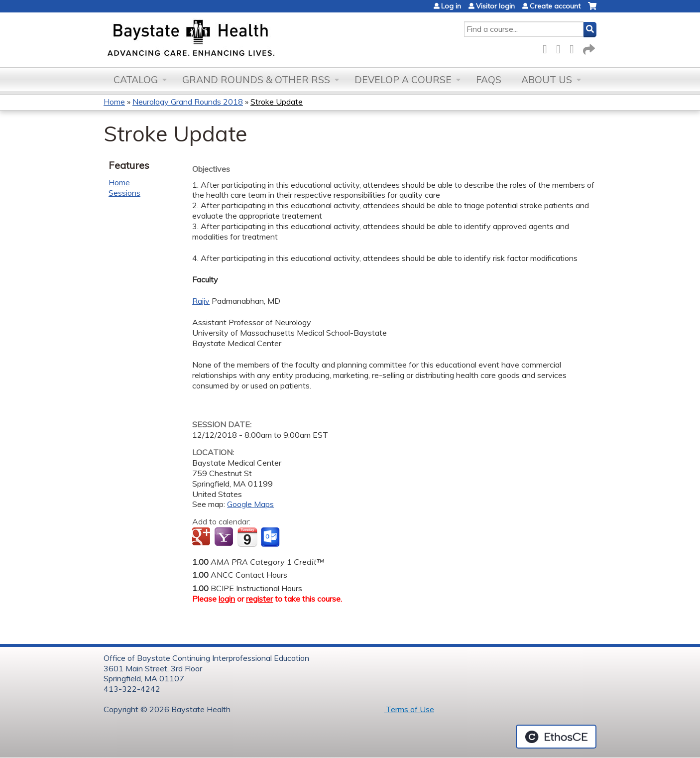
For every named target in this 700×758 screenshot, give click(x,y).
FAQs (489, 80)
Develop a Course (403, 80)
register (259, 599)
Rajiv (201, 301)
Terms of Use (409, 709)
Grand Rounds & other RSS (256, 80)
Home (114, 102)
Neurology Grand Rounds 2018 (188, 102)
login (227, 599)
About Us (547, 80)
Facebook (548, 48)
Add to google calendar (202, 537)
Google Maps (250, 504)
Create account (555, 6)
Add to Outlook (271, 537)
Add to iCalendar (247, 537)
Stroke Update (277, 102)
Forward (588, 48)
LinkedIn (575, 48)
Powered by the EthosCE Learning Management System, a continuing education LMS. (556, 737)
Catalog (136, 80)
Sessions (124, 193)
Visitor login (495, 6)
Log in (451, 6)
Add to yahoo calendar (225, 537)
